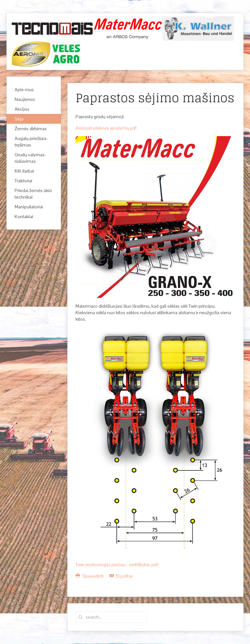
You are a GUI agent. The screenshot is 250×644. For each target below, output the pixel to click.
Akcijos (22, 109)
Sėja (19, 119)
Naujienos (25, 99)
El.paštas (121, 576)
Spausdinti (90, 576)
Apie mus (24, 90)
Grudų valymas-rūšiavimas (30, 158)
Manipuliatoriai (29, 207)
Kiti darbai (24, 171)
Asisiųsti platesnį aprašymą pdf (106, 128)
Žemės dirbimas (31, 129)
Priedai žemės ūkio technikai (33, 194)
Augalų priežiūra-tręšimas (31, 142)
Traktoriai (23, 181)
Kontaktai (24, 217)
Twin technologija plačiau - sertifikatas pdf (117, 565)
